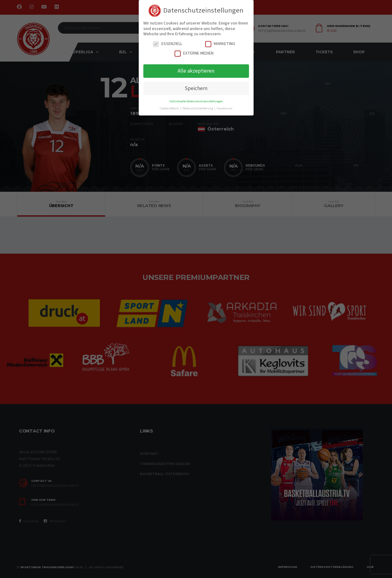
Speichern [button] (196, 88)
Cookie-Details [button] (170, 108)
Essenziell (168, 44)
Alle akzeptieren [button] (196, 71)
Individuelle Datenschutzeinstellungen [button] (196, 101)
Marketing (220, 44)
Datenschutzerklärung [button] (198, 108)
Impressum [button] (224, 108)
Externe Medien (194, 53)
